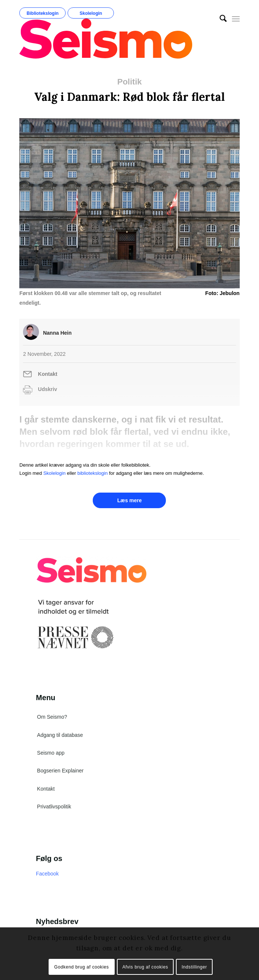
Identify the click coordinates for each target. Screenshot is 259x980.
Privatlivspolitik (54, 807)
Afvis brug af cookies (145, 967)
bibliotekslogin (92, 473)
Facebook (47, 874)
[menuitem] (219, 19)
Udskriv (47, 389)
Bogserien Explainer (60, 771)
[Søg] (219, 19)
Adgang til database (60, 735)
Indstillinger (194, 967)
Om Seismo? (52, 717)
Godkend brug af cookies (81, 967)
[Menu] (236, 19)
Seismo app (51, 753)
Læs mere (129, 500)
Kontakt (47, 374)
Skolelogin (91, 13)
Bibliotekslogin (43, 13)
